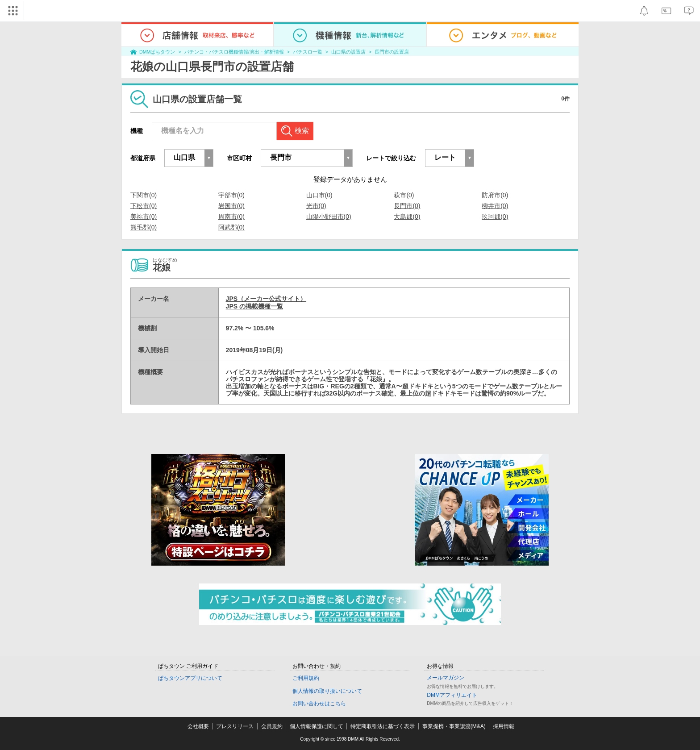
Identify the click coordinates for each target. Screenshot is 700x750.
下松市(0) (144, 206)
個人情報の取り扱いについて (327, 691)
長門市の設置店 (392, 52)
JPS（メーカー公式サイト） (266, 299)
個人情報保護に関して (317, 726)
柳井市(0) (495, 206)
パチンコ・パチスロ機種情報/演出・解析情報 (234, 52)
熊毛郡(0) (144, 227)
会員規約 (272, 726)
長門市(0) (407, 206)
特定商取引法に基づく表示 (383, 726)
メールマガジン (446, 678)
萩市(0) (404, 195)
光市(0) (316, 206)
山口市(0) (319, 195)
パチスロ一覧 (308, 52)
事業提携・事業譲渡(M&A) (454, 726)
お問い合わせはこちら (319, 704)
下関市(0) (144, 195)
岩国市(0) (231, 206)
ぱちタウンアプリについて (190, 678)
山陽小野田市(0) (329, 217)
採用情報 (504, 726)
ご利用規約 (306, 678)
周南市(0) (231, 217)
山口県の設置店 (348, 52)
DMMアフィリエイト (452, 695)
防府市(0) (495, 195)
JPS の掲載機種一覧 (254, 306)
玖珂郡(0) (495, 217)
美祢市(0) (144, 217)
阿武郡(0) (231, 227)
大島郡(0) (407, 217)
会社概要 (198, 726)
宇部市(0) (231, 195)
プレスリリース (235, 726)
